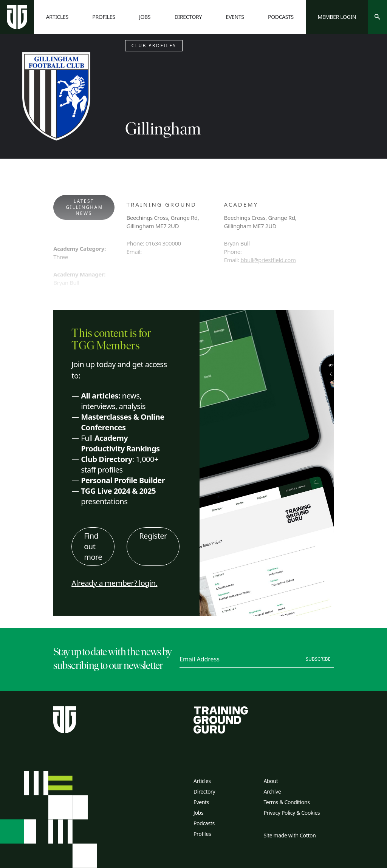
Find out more (93, 546)
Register (153, 536)
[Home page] (17, 17)
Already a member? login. (114, 583)
